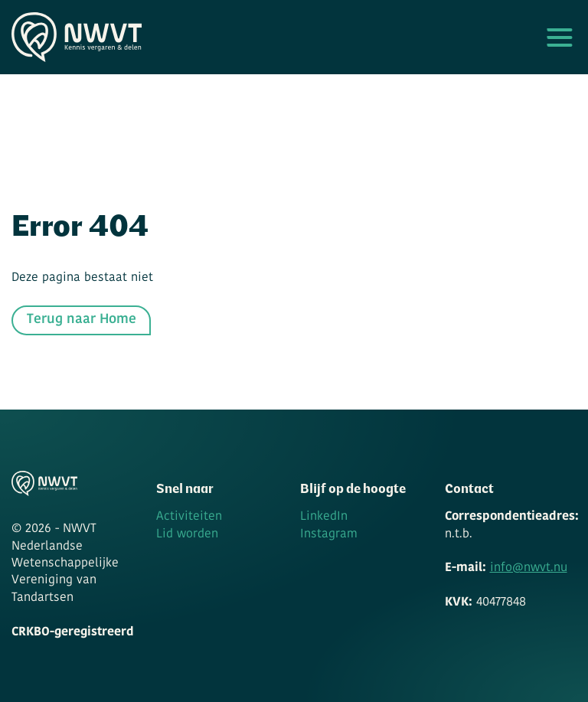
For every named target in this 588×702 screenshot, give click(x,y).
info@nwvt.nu (529, 568)
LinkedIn (324, 517)
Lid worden (187, 534)
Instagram (329, 534)
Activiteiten (189, 517)
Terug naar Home (82, 320)
